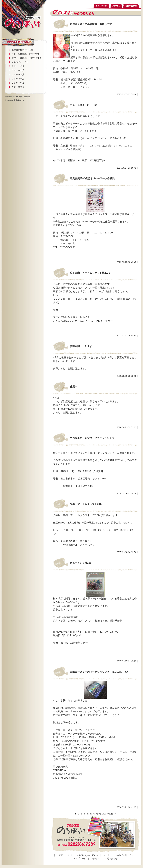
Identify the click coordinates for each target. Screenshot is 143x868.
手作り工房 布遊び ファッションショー (93, 438)
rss (31, 42)
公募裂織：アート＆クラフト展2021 (90, 273)
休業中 (74, 387)
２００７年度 (18, 83)
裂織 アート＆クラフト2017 (86, 504)
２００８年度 (18, 79)
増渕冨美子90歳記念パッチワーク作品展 (92, 178)
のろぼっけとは (64, 855)
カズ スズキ (18, 87)
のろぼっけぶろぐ (125, 855)
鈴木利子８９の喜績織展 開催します (91, 24)
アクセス (116, 5)
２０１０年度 (18, 70)
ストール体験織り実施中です (26, 54)
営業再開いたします (81, 346)
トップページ (102, 5)
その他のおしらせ (20, 62)
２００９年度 (18, 75)
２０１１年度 (18, 66)
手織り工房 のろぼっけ (23, 22)
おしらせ (16, 42)
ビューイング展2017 (81, 563)
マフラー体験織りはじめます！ (27, 58)
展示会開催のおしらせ (22, 50)
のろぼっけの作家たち (87, 855)
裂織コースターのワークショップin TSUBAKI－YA (99, 672)
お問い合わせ (132, 5)
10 (103, 814)
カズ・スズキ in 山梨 (83, 105)
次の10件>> (110, 814)
